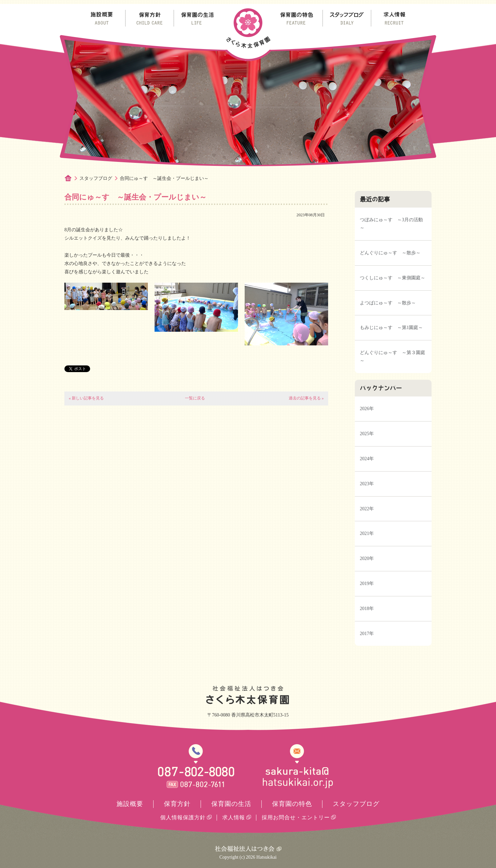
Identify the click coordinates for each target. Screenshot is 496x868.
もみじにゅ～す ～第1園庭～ (391, 328)
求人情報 (234, 817)
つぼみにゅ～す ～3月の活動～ (391, 224)
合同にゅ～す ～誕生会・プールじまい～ (164, 178)
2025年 (367, 434)
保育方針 (177, 804)
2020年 (367, 558)
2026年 (367, 409)
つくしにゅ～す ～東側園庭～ (393, 278)
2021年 (367, 533)
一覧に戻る (195, 398)
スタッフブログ (96, 178)
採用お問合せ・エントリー (296, 817)
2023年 (367, 484)
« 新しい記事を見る (86, 398)
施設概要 (130, 804)
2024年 (367, 459)
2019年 (367, 584)
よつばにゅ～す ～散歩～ (388, 303)
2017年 (367, 634)
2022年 (367, 509)
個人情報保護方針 (183, 817)
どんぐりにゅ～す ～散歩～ (390, 253)
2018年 (367, 609)
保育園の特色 (292, 804)
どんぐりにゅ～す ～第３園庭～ (393, 357)
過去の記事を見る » (306, 398)
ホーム (72, 179)
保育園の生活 (231, 804)
